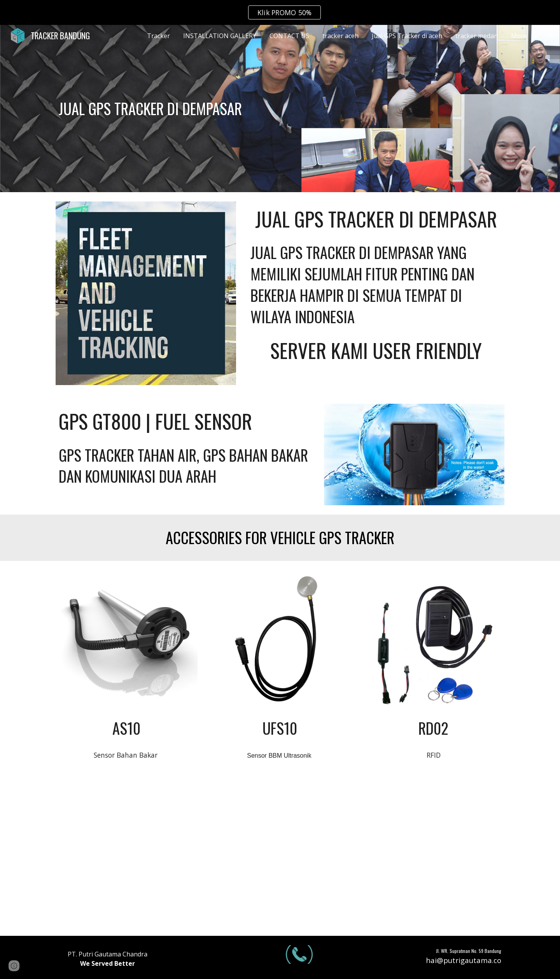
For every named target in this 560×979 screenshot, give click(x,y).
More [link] (519, 36)
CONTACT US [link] (289, 36)
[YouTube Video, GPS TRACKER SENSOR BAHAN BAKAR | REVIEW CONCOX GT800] (433, 856)
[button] (551, 36)
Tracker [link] (158, 36)
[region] (280, 12)
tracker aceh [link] (340, 36)
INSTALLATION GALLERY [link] (220, 36)
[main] (222, 109)
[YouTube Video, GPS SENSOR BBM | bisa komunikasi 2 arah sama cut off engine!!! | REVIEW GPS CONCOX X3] (280, 856)
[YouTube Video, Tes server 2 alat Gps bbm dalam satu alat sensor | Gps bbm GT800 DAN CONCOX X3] (127, 856)
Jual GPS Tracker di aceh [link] (407, 36)
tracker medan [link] (477, 36)
